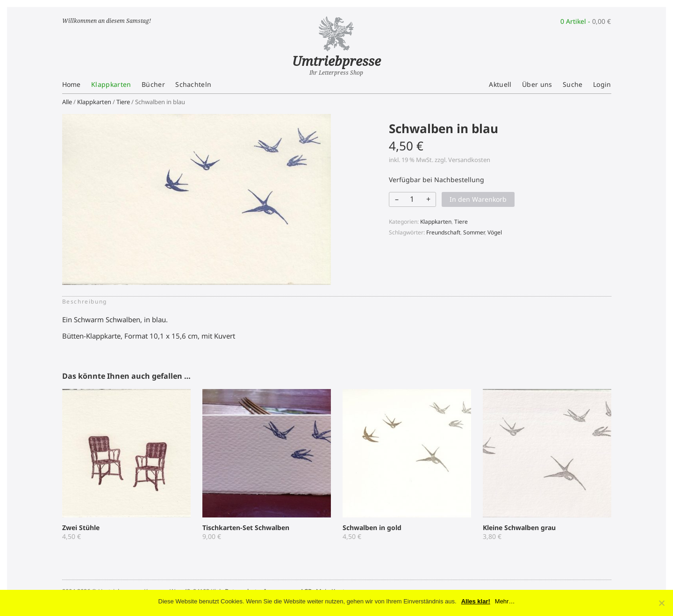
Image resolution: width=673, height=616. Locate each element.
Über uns (537, 84)
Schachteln (193, 84)
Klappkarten (111, 84)
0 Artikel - (586, 21)
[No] (661, 603)
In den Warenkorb (478, 199)
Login (602, 84)
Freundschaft (443, 232)
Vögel (495, 232)
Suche (573, 84)
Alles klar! (476, 601)
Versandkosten (469, 160)
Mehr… (505, 601)
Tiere (123, 102)
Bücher (153, 84)
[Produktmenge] (412, 199)
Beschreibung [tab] (85, 301)
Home (72, 84)
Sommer (474, 232)
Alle (67, 102)
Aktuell (500, 84)
